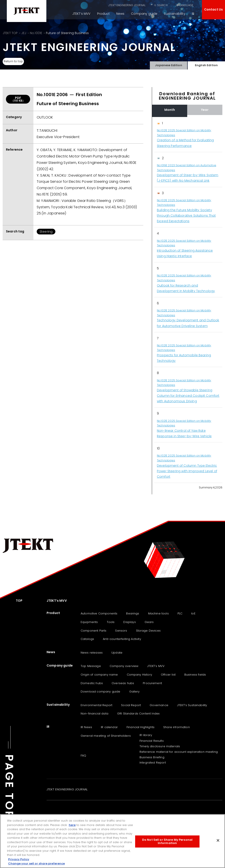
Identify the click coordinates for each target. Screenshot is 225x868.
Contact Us (214, 9)
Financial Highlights (141, 727)
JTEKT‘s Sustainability (192, 705)
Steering (46, 232)
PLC (180, 613)
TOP (19, 601)
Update (117, 653)
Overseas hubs (123, 683)
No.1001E (36, 33)
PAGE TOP (9, 787)
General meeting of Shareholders (106, 736)
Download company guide (101, 692)
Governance (159, 705)
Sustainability (174, 14)
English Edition (206, 64)
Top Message (91, 666)
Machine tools (158, 613)
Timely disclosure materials (160, 746)
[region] (187, 300)
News (120, 14)
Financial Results (152, 741)
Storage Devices (148, 631)
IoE (193, 613)
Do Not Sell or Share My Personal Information (167, 842)
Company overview (124, 666)
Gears (149, 622)
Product (103, 14)
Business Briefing (152, 757)
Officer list (168, 675)
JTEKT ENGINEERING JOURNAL (127, 5)
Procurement (152, 683)
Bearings (133, 613)
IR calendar (109, 727)
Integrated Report (153, 763)
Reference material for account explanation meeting (179, 752)
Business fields (195, 675)
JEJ (24, 33)
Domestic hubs (92, 683)
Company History (139, 675)
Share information (177, 727)
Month (170, 110)
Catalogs (87, 639)
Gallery (134, 692)
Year (205, 110)
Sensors (121, 631)
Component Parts (93, 631)
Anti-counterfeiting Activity (122, 639)
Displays (129, 622)
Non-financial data (94, 714)
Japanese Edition (169, 64)
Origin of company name (99, 675)
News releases (92, 653)
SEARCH (162, 5)
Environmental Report (96, 705)
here (72, 825)
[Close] (218, 840)
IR (193, 14)
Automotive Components (99, 613)
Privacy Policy (19, 859)
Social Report (131, 705)
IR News (86, 727)
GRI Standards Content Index (138, 714)
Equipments (89, 622)
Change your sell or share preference (36, 863)
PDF (18, 99)
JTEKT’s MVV (81, 14)
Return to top (15, 62)
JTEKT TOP (10, 33)
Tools (111, 622)
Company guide (144, 14)
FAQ (83, 756)
